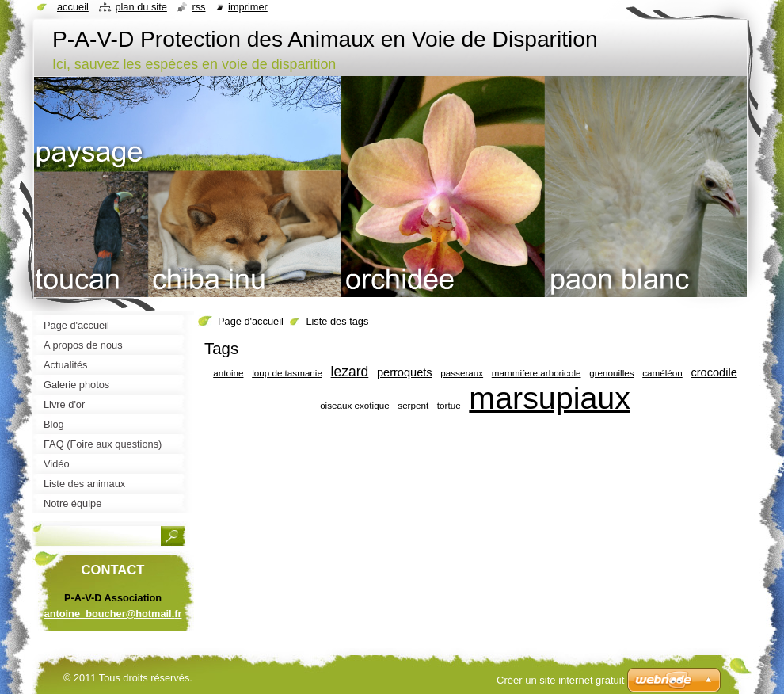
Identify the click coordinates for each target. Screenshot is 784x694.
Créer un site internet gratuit (560, 680)
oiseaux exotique (355, 405)
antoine (228, 373)
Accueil (73, 7)
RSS (198, 7)
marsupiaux (550, 398)
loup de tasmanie (287, 373)
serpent (413, 405)
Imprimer (248, 7)
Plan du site (141, 7)
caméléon (662, 373)
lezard (350, 372)
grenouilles (611, 373)
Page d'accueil (251, 321)
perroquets (405, 372)
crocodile (714, 372)
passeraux (462, 373)
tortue (449, 405)
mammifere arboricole (537, 373)
